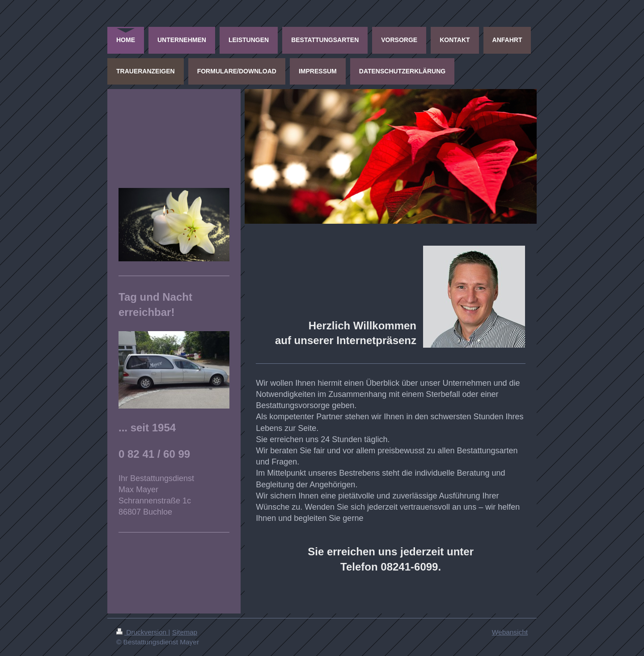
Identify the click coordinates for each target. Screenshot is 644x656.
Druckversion (142, 632)
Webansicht (510, 632)
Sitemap (185, 632)
